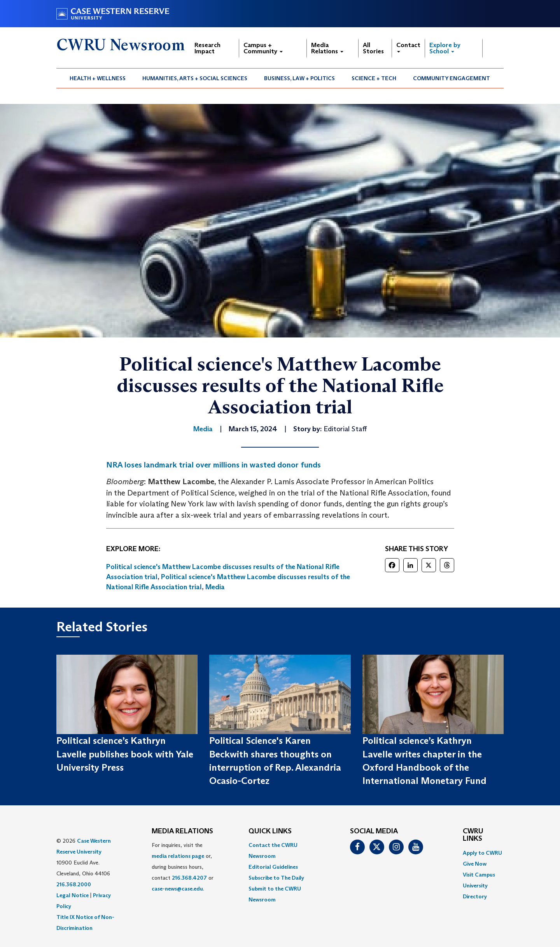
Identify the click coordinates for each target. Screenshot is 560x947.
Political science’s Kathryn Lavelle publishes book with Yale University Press (125, 754)
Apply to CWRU (482, 853)
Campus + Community (263, 48)
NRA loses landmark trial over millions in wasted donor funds (213, 465)
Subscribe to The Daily (276, 878)
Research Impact (207, 48)
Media (215, 587)
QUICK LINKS (270, 831)
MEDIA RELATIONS (182, 831)
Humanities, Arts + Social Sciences (195, 78)
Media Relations (327, 48)
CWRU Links (473, 835)
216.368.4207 (189, 878)
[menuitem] (98, 78)
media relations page (178, 856)
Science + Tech (374, 78)
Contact (408, 47)
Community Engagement (451, 78)
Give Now (475, 864)
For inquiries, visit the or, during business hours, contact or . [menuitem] (183, 867)
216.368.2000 (74, 884)
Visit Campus (479, 875)
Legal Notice (73, 895)
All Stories (373, 48)
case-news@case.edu (177, 889)
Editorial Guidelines (273, 867)
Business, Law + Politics (299, 78)
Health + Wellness (98, 78)
